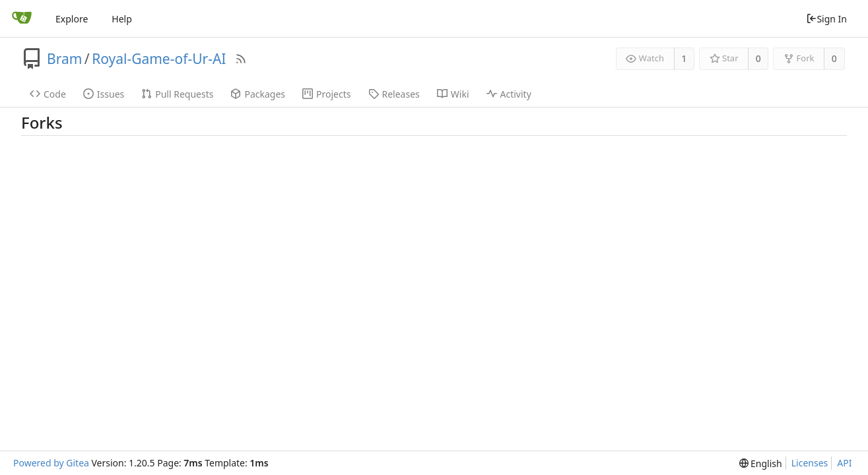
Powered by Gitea (51, 463)
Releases (394, 94)
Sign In (826, 19)
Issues (104, 94)
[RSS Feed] (241, 59)
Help (122, 19)
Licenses (810, 463)
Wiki (453, 94)
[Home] (22, 18)
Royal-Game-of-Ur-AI (159, 59)
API (844, 463)
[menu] (761, 463)
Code (48, 94)
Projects (326, 94)
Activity (509, 94)
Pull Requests (177, 94)
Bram (64, 59)
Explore (72, 19)
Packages (258, 94)
